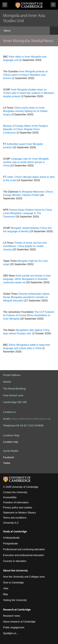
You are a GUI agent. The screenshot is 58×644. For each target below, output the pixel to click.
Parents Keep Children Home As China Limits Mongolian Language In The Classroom (27, 213)
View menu (5, 5)
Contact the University (15, 492)
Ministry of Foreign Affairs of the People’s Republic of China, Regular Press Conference (26, 129)
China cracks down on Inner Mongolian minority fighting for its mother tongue (25, 111)
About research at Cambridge (19, 622)
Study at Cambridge (15, 531)
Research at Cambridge (17, 609)
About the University (15, 570)
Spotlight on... (11, 633)
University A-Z (11, 523)
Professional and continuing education (24, 549)
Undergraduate (11, 538)
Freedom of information (16, 502)
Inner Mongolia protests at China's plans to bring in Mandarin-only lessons (25, 75)
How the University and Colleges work (24, 577)
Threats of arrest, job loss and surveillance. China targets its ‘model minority (25, 246)
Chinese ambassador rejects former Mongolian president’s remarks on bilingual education (26, 297)
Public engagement (14, 627)
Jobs (6, 588)
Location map (11, 442)
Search (53, 5)
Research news (12, 616)
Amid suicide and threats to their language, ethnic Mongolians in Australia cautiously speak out (27, 279)
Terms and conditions (15, 518)
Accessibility (10, 497)
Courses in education (15, 561)
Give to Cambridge (13, 583)
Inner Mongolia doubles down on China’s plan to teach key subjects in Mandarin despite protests (29, 93)
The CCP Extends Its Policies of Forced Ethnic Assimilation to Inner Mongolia (29, 315)
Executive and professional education (24, 555)
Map (5, 594)
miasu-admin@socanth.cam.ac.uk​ (31, 419)
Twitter (7, 463)
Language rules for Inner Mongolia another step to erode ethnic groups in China (26, 162)
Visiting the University (15, 600)
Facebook (9, 457)
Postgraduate (10, 544)
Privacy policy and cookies (18, 508)
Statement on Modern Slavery (19, 513)
